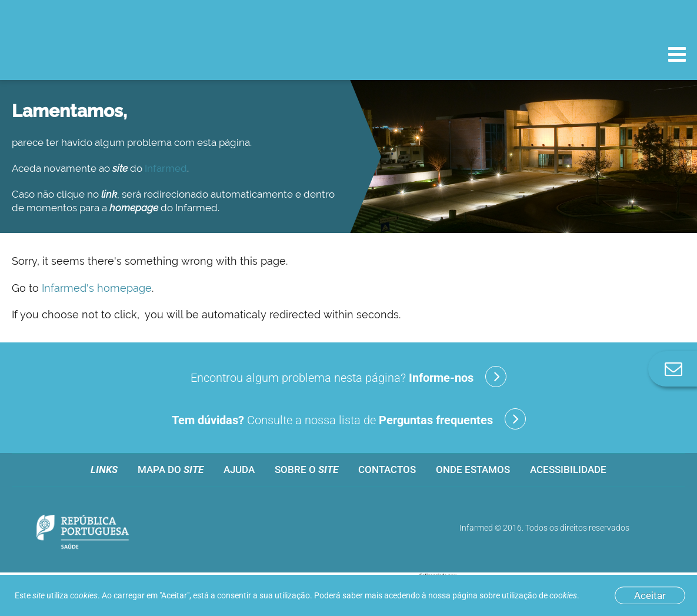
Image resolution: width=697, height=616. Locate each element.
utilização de (539, 595)
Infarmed (166, 168)
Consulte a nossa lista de (349, 419)
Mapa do (171, 470)
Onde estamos (473, 470)
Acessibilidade (568, 470)
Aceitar (650, 595)
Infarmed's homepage (97, 288)
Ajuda (239, 470)
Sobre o (306, 470)
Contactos (387, 470)
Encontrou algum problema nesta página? (348, 377)
